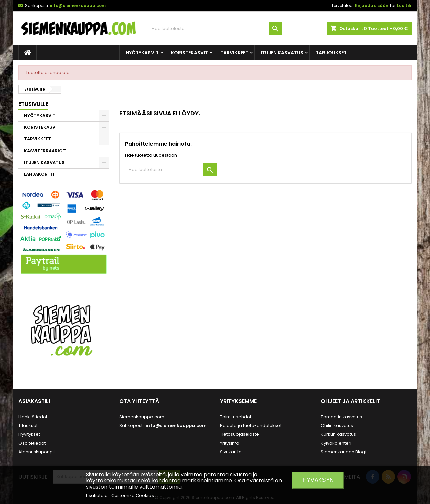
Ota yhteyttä (139, 401)
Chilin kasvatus (337, 426)
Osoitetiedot (32, 443)
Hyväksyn (318, 480)
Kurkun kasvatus (338, 434)
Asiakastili (34, 401)
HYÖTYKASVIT (142, 53)
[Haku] (215, 29)
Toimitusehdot (236, 417)
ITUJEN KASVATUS (282, 53)
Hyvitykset (29, 434)
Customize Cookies (133, 495)
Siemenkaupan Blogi (343, 452)
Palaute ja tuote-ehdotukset (251, 426)
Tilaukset (28, 426)
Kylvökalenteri (336, 443)
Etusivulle (33, 104)
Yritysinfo (230, 443)
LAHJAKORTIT (39, 174)
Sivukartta (231, 452)
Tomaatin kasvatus (341, 417)
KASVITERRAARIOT (45, 151)
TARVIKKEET (234, 53)
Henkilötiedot (33, 417)
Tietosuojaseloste (240, 434)
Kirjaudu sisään (372, 6)
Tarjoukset (331, 53)
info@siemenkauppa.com (78, 6)
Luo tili (404, 6)
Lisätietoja (97, 495)
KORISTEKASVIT (189, 53)
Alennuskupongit (37, 452)
